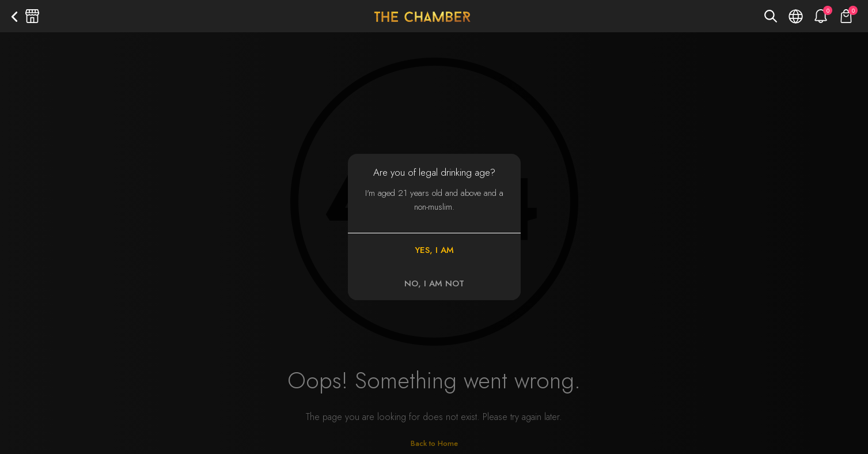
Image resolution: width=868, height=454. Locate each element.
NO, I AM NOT (434, 283)
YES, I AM (434, 250)
